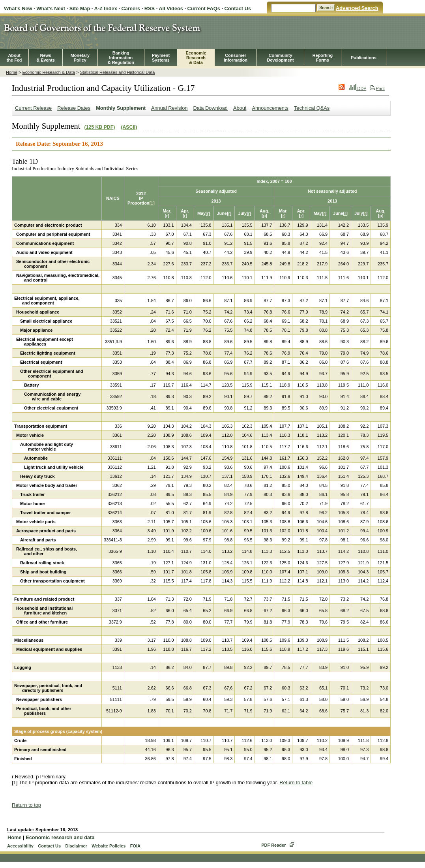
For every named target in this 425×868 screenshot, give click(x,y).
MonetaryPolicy (80, 58)
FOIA (135, 846)
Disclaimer (76, 846)
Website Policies (109, 846)
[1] (152, 203)
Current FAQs (204, 8)
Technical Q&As (312, 108)
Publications (364, 58)
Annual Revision (169, 108)
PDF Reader (273, 845)
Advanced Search (357, 8)
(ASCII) (129, 127)
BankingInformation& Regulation (121, 58)
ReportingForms (323, 58)
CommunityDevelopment (280, 58)
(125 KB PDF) (100, 127)
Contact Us (238, 8)
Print (377, 88)
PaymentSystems (161, 58)
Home (12, 72)
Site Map (80, 8)
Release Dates (74, 108)
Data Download (210, 108)
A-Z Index (105, 8)
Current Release (33, 108)
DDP (358, 88)
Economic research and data (60, 837)
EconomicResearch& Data (196, 58)
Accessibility (20, 846)
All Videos (171, 8)
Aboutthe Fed (14, 58)
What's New (18, 8)
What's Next (51, 8)
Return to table (296, 783)
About (240, 108)
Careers (131, 8)
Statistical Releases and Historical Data (117, 72)
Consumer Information (236, 58)
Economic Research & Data (49, 72)
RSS (150, 8)
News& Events (46, 58)
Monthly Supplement (121, 108)
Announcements (270, 108)
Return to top (26, 805)
